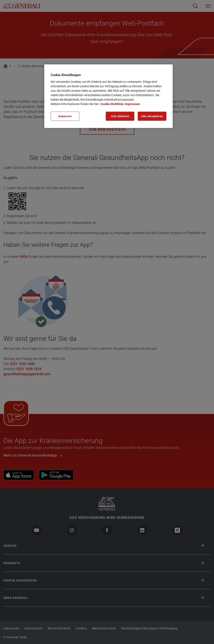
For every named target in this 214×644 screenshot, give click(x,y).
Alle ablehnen (120, 116)
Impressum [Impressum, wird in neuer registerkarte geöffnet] (132, 104)
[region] (108, 96)
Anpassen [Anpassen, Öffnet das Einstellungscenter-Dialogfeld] (65, 116)
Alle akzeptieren (152, 116)
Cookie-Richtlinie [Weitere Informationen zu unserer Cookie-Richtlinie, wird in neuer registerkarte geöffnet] (112, 104)
